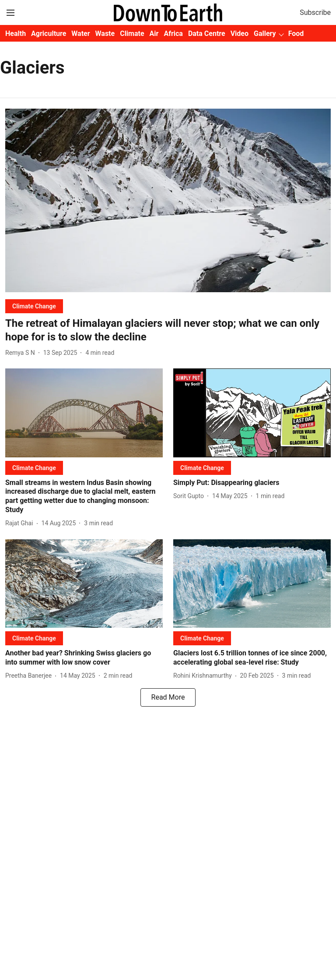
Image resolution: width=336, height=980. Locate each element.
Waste (105, 34)
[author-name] (22, 353)
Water (80, 34)
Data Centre (207, 34)
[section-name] (34, 306)
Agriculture (49, 34)
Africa (173, 34)
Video (240, 34)
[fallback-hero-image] (168, 200)
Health (16, 34)
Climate (132, 34)
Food (296, 34)
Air (154, 34)
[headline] (168, 330)
